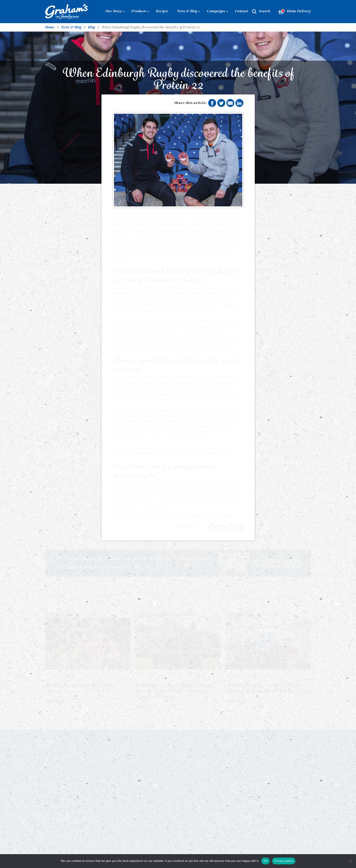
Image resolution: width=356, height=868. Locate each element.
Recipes (162, 11)
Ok (266, 861)
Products (139, 11)
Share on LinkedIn (239, 103)
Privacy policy (284, 861)
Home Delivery (295, 12)
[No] (350, 861)
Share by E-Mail (230, 103)
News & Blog (187, 11)
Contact (242, 11)
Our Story (114, 11)
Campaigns (216, 11)
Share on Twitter (221, 103)
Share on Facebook (212, 103)
